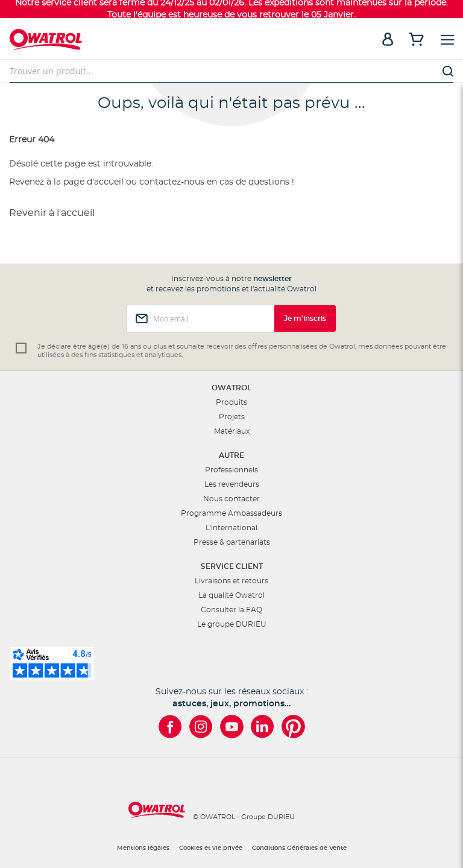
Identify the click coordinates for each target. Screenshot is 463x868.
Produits (231, 402)
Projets (232, 417)
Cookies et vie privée (211, 848)
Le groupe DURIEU (232, 624)
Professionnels (231, 470)
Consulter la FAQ (231, 610)
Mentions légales (143, 848)
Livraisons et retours (231, 581)
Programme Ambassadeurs (231, 513)
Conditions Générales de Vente (299, 848)
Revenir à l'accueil (52, 213)
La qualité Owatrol (231, 595)
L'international (231, 528)
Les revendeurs (232, 484)
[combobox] (231, 71)
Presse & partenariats (232, 542)
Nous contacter (231, 499)
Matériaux (232, 431)
